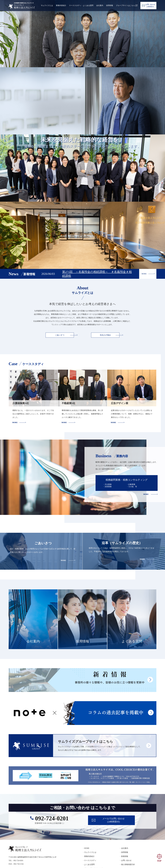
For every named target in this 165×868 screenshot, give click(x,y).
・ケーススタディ (89, 860)
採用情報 (110, 5)
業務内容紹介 (61, 5)
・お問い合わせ (125, 860)
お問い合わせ (150, 5)
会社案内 (100, 5)
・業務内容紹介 (89, 856)
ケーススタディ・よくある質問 (81, 5)
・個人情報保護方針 (127, 864)
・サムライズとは (89, 852)
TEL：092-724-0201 (16, 861)
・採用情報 (124, 852)
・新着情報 (124, 856)
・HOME (86, 848)
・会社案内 (124, 848)
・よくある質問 (89, 864)
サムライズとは (47, 5)
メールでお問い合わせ (114, 820)
